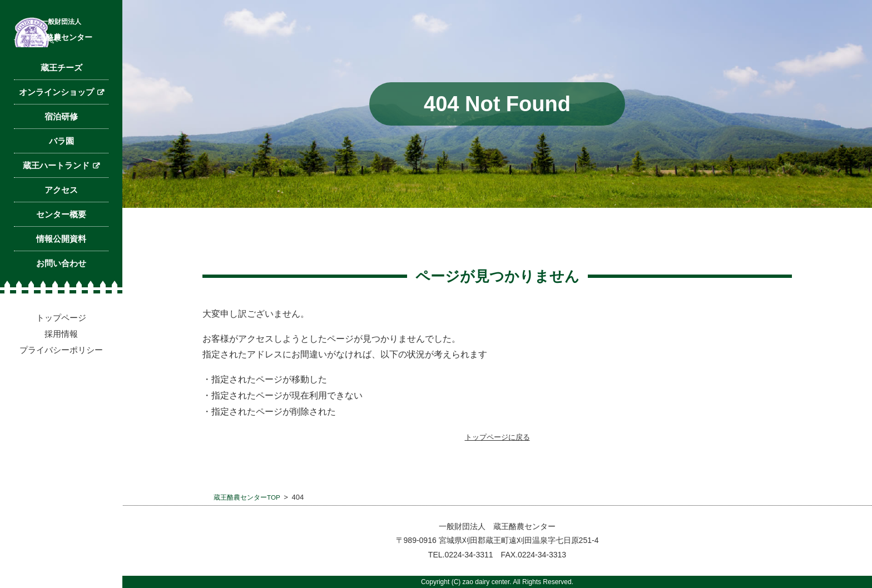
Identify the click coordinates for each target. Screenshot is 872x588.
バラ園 (61, 210)
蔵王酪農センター (61, 76)
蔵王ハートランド (56, 235)
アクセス (61, 259)
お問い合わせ (61, 333)
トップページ (61, 387)
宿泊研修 (61, 186)
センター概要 (61, 284)
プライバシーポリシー (61, 419)
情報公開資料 (61, 308)
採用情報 (61, 403)
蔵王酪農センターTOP (250, 497)
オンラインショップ (56, 161)
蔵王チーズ (61, 137)
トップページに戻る (497, 437)
